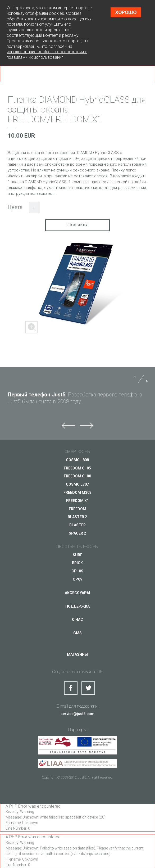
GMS (77, 633)
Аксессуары (77, 593)
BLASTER (77, 525)
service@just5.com (77, 713)
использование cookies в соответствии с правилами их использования (47, 55)
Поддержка (77, 606)
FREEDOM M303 (77, 492)
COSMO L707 (77, 484)
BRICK (77, 563)
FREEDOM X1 (77, 500)
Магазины (77, 654)
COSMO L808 (77, 460)
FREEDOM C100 (77, 476)
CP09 (77, 579)
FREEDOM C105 (77, 468)
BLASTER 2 (77, 517)
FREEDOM (77, 509)
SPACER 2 (77, 533)
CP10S (77, 571)
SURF (77, 555)
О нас (77, 620)
